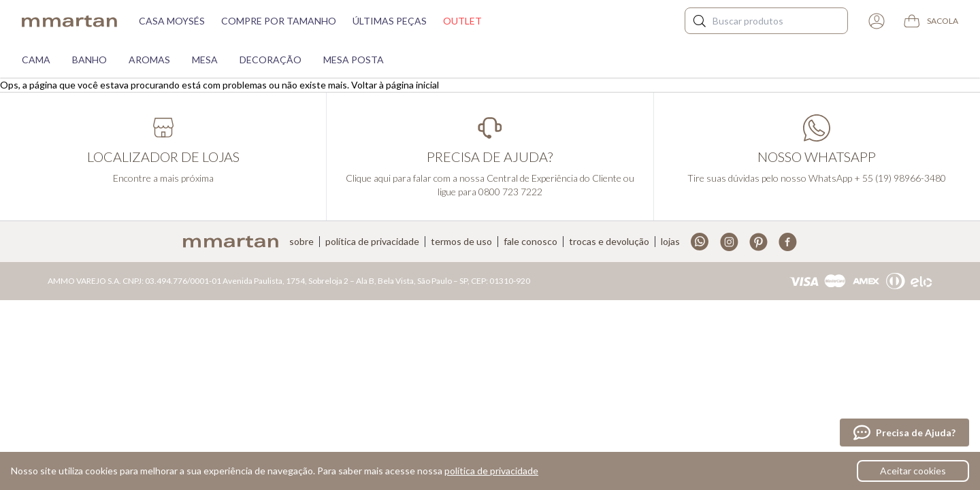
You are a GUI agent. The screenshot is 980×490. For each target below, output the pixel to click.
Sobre (301, 242)
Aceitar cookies (913, 471)
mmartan (69, 21)
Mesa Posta (354, 60)
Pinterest (758, 242)
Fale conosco (530, 242)
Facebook (788, 242)
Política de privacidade (372, 242)
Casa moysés (172, 21)
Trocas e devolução (609, 242)
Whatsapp (700, 242)
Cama (36, 60)
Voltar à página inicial (395, 85)
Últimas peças (390, 21)
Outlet (462, 21)
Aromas (149, 60)
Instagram (729, 242)
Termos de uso (461, 242)
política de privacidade (491, 471)
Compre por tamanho (279, 21)
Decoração (271, 60)
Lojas (670, 242)
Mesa (205, 60)
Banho (89, 60)
